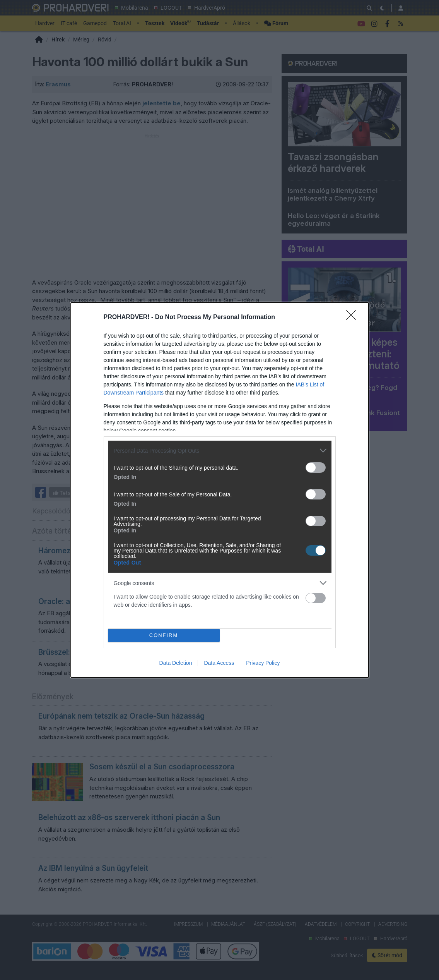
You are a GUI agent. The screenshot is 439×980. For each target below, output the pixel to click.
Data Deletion (176, 663)
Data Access (219, 663)
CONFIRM (164, 636)
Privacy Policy (263, 663)
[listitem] (220, 451)
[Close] (354, 318)
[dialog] (220, 490)
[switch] (316, 468)
